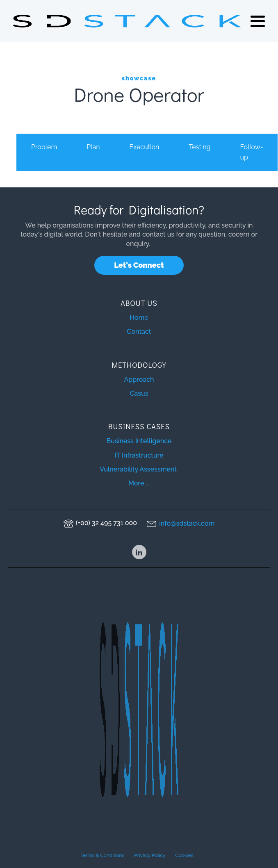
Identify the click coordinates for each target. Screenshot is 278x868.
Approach (139, 379)
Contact (139, 331)
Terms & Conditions (102, 855)
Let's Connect (139, 265)
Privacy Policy (150, 855)
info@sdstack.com (187, 523)
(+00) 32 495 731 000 (106, 523)
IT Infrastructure (139, 455)
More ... (139, 483)
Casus (139, 393)
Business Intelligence (139, 441)
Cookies (185, 855)
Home (139, 318)
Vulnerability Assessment (139, 469)
